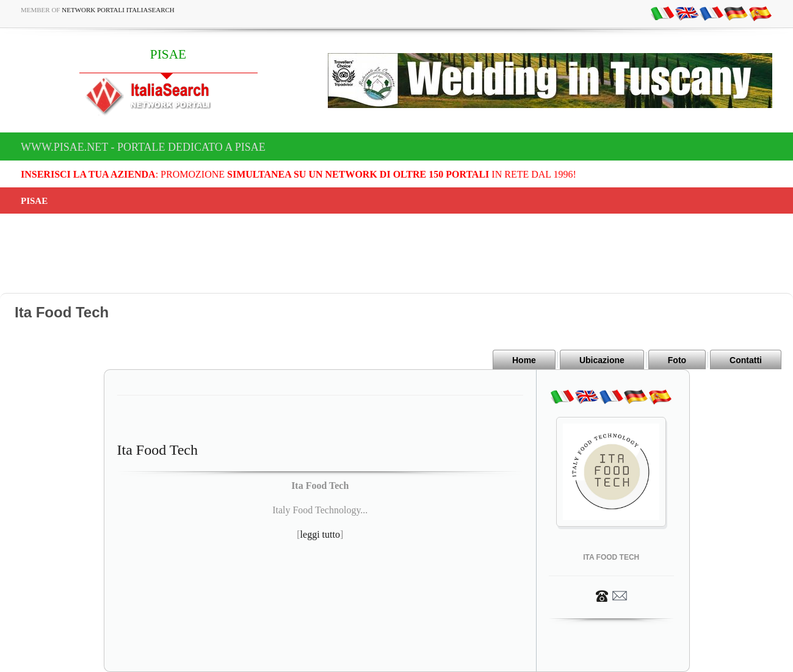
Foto (677, 360)
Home (524, 360)
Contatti (746, 360)
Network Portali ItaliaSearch (118, 10)
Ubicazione (602, 360)
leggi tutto (320, 534)
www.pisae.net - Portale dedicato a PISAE (143, 147)
